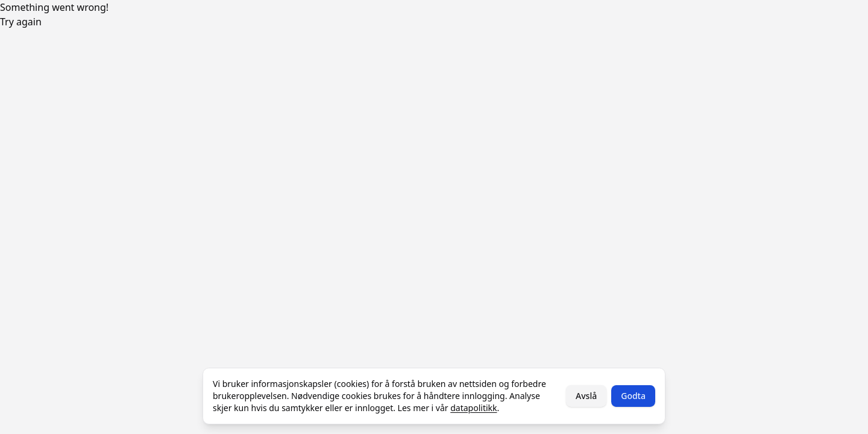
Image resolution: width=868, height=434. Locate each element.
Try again (21, 22)
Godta (633, 396)
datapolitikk (473, 408)
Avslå (586, 396)
